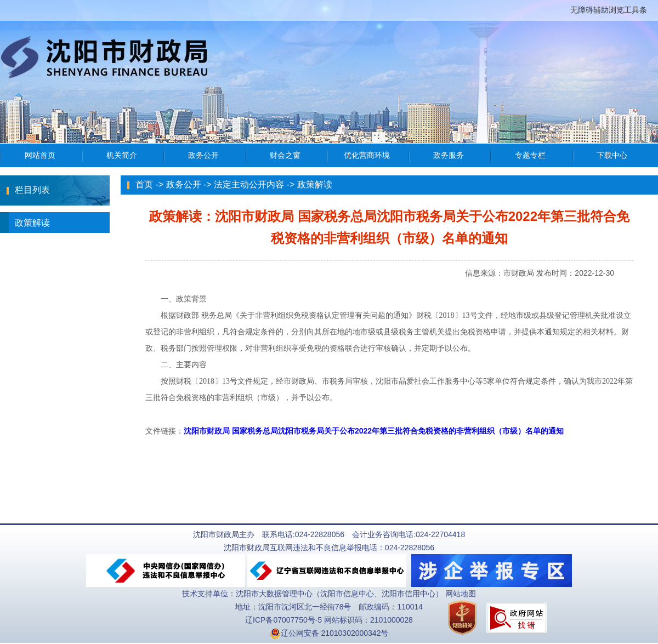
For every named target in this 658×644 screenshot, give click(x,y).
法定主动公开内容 (249, 184)
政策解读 (25, 223)
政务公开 (184, 184)
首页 (144, 184)
